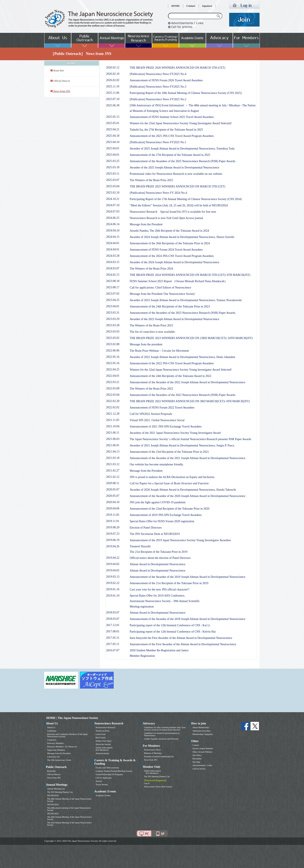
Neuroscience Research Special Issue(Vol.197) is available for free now (173, 212)
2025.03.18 (113, 167)
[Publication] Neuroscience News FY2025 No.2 (158, 99)
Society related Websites (203, 748)
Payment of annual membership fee (159, 756)
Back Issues (101, 738)
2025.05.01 (113, 123)
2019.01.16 (113, 589)
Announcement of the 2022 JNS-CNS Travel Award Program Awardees (172, 363)
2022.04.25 (113, 369)
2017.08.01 (113, 631)
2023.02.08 (113, 344)
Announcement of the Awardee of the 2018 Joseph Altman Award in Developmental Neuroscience (188, 619)
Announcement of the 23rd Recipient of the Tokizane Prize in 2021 (169, 452)
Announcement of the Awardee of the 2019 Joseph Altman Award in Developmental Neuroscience (188, 577)
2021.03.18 (113, 458)
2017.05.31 (113, 638)
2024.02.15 (113, 275)
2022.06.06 (113, 351)
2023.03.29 (113, 319)
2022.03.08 (113, 388)
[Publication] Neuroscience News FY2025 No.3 (158, 87)
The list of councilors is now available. (153, 332)
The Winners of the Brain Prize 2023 (151, 325)
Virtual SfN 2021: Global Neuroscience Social (157, 420)
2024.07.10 (113, 205)
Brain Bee (59, 71)
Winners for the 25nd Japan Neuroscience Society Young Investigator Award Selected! (181, 123)
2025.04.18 (113, 136)
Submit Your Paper (104, 741)
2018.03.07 (113, 612)
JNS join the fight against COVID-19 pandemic (158, 502)
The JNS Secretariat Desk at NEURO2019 (155, 534)
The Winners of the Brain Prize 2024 (151, 269)
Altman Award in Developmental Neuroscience (158, 564)
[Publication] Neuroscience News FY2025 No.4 (158, 74)
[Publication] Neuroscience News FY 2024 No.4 (158, 193)
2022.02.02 (113, 407)
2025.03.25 (113, 161)
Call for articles (199, 769)
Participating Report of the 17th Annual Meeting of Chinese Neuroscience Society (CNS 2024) (186, 199)
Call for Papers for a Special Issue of (169, 483)
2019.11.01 (113, 521)
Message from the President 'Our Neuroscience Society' (162, 294)
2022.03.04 (113, 395)
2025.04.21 (113, 129)
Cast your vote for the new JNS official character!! (160, 590)
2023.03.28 (113, 325)
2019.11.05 (113, 515)
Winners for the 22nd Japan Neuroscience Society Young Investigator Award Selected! (181, 370)
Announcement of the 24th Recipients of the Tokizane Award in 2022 (171, 376)
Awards (99, 781)
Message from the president (146, 344)
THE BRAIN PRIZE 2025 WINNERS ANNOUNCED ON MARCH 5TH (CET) (177, 186)
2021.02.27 (113, 471)
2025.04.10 (113, 142)
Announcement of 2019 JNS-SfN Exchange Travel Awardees (166, 515)
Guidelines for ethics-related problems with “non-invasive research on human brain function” (165, 729)
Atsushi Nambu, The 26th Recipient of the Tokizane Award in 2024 (169, 231)
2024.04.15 (113, 237)
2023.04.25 (113, 300)
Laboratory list (53, 757)
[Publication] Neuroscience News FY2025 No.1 (158, 142)
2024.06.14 (113, 224)
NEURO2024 (53, 805)
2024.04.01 (113, 243)
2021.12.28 (113, 414)
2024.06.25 (113, 218)
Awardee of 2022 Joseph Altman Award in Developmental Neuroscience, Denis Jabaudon (182, 357)
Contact (191, 6)
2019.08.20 (113, 527)
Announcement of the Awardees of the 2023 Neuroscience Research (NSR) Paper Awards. (183, 313)
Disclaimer (197, 759)
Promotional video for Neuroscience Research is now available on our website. (176, 174)
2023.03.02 (113, 338)
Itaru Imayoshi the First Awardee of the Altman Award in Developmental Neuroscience (181, 638)
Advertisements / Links (202, 765)
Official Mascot (62, 81)
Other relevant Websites (203, 752)
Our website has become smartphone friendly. (157, 464)
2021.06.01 (113, 445)
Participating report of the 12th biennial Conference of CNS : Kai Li (170, 625)
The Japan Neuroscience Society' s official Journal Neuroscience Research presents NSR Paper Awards (190, 439)
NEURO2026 (53, 795)
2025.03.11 (113, 174)
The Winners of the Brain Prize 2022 (151, 389)
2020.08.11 (113, 483)
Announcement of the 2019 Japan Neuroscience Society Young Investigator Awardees (180, 540)
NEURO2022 (53, 814)
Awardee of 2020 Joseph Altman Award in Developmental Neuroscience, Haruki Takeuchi (183, 490)
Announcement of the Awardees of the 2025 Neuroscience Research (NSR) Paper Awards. (183, 161)
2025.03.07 (113, 180)
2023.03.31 (113, 313)
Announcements (102, 753)
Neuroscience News (152, 750)
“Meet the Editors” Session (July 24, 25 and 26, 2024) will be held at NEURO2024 (179, 205)
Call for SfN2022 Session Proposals (151, 414)
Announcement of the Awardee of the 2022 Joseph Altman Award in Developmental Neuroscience (188, 382)
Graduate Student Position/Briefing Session (114, 771)
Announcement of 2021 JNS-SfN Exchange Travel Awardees (166, 427)
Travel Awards (102, 785)
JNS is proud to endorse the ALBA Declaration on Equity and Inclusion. (172, 477)
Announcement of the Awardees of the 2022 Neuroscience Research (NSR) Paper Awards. (183, 395)
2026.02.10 (113, 74)
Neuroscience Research (105, 727)
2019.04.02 (113, 564)
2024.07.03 (113, 212)
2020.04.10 (113, 502)
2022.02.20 (113, 401)
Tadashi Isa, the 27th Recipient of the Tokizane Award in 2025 (166, 130)
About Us (51, 727)
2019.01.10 (113, 596)
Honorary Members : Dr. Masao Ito (62, 747)
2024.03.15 (113, 262)
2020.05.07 (113, 489)
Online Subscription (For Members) (104, 749)
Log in (147, 783)
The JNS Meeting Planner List (60, 792)
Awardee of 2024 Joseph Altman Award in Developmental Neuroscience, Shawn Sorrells (182, 237)
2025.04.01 (113, 148)
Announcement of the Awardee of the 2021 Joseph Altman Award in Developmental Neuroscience (188, 458)
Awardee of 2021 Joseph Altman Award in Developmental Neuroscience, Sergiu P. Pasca (182, 445)
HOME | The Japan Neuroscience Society (72, 718)
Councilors (52, 740)
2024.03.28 (113, 256)
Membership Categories (203, 734)
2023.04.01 (113, 306)
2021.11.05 (113, 420)
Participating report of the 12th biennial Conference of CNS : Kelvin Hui (173, 632)
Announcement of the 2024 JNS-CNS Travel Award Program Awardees (172, 256)
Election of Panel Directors (146, 528)
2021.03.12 (113, 464)
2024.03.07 (113, 268)
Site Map (196, 762)
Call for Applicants (104, 778)
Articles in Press (103, 731)
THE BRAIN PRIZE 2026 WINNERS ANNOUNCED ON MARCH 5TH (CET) (177, 68)
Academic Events (103, 795)
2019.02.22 (113, 583)
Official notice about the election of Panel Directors (160, 558)
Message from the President (146, 224)
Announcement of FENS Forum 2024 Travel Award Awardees (166, 250)
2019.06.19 (113, 540)
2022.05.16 (113, 357)
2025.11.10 (113, 86)
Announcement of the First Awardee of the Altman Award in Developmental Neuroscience (183, 644)
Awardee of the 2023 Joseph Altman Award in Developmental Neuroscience (174, 319)
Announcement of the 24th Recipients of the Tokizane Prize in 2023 (170, 306)
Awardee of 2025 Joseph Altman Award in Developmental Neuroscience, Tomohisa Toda (182, 149)
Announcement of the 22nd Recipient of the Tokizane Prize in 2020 (169, 509)
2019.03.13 (113, 577)
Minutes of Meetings (153, 753)
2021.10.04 (113, 426)
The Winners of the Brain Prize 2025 (151, 180)
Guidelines (52, 731)
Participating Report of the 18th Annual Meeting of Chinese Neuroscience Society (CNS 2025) (186, 93)
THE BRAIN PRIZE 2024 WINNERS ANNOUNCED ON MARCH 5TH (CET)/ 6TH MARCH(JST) (190, 275)
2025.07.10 (113, 99)
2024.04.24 (113, 230)
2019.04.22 (113, 558)
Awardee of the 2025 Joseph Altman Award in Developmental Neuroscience (174, 168)
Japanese (207, 6)
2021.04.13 (113, 452)
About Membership (201, 727)
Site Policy (197, 755)
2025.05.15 (113, 117)
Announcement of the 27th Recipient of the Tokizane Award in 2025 (170, 155)
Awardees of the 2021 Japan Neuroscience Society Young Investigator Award (175, 433)
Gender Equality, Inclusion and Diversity (161, 739)
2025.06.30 (113, 105)
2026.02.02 (113, 80)
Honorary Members (55, 743)
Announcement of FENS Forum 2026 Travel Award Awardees (166, 80)
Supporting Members (56, 750)
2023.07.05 (113, 294)
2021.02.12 (113, 477)
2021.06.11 (113, 433)
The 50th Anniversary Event (59, 760)
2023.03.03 (113, 332)
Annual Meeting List (56, 789)
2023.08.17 (113, 287)
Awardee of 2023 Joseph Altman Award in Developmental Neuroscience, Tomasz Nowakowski (186, 300)
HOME (176, 6)
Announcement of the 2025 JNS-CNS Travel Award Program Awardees (172, 136)
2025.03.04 (113, 186)
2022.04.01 (113, 376)
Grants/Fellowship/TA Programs (109, 774)
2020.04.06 (113, 508)
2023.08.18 (113, 281)
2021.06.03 (113, 439)
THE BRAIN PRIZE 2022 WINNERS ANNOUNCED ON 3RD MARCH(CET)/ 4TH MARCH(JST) (190, 401)
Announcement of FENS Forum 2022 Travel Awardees (162, 408)
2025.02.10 (113, 193)
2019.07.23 (113, 534)
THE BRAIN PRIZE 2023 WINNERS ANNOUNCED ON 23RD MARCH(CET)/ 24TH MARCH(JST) (191, 338)
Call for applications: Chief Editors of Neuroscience (160, 288)
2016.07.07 (113, 650)
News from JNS (54, 778)
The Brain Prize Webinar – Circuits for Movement (159, 351)
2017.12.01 (113, 625)
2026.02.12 (113, 67)
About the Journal (103, 744)
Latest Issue (101, 734)
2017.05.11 (113, 644)
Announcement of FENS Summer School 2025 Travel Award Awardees (172, 117)
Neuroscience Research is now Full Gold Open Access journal (166, 218)
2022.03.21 (113, 382)
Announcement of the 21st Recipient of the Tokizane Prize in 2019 (169, 583)
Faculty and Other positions (107, 768)
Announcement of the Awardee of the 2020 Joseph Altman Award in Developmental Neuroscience (188, 496)
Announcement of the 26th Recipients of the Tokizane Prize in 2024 (170, 243)
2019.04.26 (113, 546)
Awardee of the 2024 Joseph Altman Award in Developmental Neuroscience (174, 262)
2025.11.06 (113, 93)
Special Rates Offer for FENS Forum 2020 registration (162, 521)
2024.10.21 (113, 199)
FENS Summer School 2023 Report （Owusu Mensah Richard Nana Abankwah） (179, 281)
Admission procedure (201, 731)
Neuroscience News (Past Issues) (158, 787)
